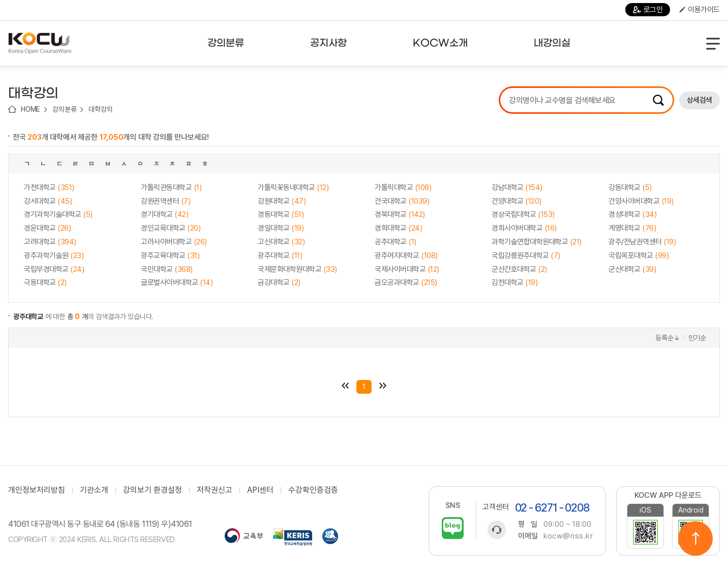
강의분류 (64, 109)
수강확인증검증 (313, 490)
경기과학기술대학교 (58, 214)
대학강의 (100, 109)
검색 (658, 100)
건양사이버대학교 (641, 201)
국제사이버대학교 (407, 269)
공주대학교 (396, 242)
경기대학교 (164, 214)
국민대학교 (167, 269)
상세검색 (700, 100)
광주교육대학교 (170, 256)
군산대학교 (632, 269)
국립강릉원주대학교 (526, 256)
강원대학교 (282, 201)
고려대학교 (50, 242)
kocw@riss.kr (568, 536)
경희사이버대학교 (524, 228)
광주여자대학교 (406, 256)
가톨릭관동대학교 (171, 187)
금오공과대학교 (406, 282)
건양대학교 (517, 201)
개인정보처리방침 (37, 490)
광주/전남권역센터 (642, 242)
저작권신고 (215, 490)
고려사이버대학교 (174, 242)
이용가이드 (700, 10)
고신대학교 (281, 242)
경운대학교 (47, 228)
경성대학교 (632, 214)
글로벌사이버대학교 (177, 282)
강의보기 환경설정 (153, 490)
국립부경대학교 (54, 269)
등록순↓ (668, 338)
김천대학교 (514, 282)
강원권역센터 (165, 201)
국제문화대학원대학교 (297, 269)
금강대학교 (279, 282)
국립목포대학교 (639, 256)
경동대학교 (281, 214)
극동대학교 (45, 282)
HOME (31, 109)
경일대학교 (281, 228)
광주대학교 (280, 256)
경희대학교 (398, 228)
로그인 (648, 10)
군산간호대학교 (519, 269)
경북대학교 (400, 214)
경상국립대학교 (523, 214)
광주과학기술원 (54, 256)
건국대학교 (402, 201)
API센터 (260, 490)
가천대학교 (49, 187)
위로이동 (695, 538)
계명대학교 (632, 228)
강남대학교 (517, 187)
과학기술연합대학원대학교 (537, 242)
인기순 (697, 338)
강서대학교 (48, 201)
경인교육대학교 (171, 228)
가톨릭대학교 (403, 187)
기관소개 (94, 490)
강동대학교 (630, 187)
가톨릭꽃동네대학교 (293, 187)
